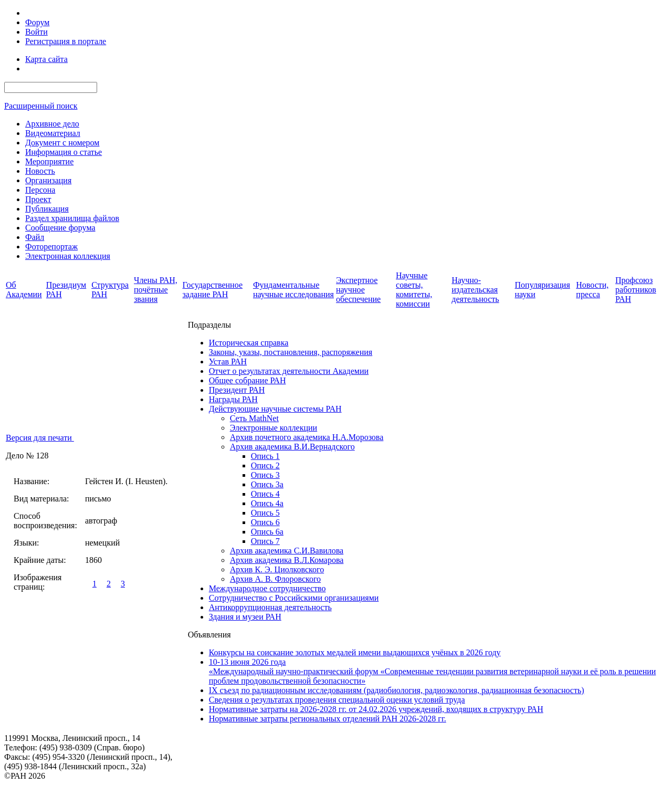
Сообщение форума (60, 228)
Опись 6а (267, 532)
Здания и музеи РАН (245, 617)
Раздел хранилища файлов (72, 218)
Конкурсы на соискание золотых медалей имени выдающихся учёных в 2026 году (355, 652)
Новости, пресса (592, 290)
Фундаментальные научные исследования (293, 290)
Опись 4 (265, 494)
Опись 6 (265, 522)
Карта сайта (46, 59)
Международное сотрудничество (267, 588)
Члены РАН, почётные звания (156, 290)
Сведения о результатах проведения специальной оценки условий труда (337, 700)
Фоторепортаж (51, 247)
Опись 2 (265, 465)
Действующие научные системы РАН (275, 409)
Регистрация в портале (66, 41)
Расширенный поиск (41, 106)
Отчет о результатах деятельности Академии (289, 371)
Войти (36, 32)
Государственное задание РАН (213, 290)
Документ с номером (62, 143)
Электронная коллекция (68, 256)
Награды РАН (233, 399)
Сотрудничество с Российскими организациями (294, 598)
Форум (37, 22)
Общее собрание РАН (248, 380)
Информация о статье (64, 152)
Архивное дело (52, 124)
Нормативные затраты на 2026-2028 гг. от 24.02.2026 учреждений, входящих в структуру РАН (376, 709)
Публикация (47, 209)
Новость (40, 171)
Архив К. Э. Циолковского (277, 569)
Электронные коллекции (274, 428)
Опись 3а (267, 484)
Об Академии (24, 290)
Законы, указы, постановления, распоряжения (291, 352)
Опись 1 (265, 456)
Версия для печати (40, 438)
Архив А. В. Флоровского (275, 579)
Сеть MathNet (254, 418)
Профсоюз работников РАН (636, 290)
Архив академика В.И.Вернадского (292, 447)
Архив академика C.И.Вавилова (287, 551)
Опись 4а (267, 503)
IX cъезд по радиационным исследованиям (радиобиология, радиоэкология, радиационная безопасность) (397, 690)
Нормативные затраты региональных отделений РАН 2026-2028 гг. (328, 719)
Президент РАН (237, 390)
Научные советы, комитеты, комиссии (414, 290)
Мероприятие (49, 161)
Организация (48, 180)
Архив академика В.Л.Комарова (287, 560)
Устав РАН (228, 362)
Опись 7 (265, 541)
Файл (35, 237)
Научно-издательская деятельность (475, 290)
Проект (38, 199)
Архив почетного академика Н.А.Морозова (307, 437)
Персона (40, 190)
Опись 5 (265, 513)
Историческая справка (249, 343)
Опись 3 (265, 475)
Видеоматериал (53, 133)
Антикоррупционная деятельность (270, 607)
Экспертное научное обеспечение (358, 290)
